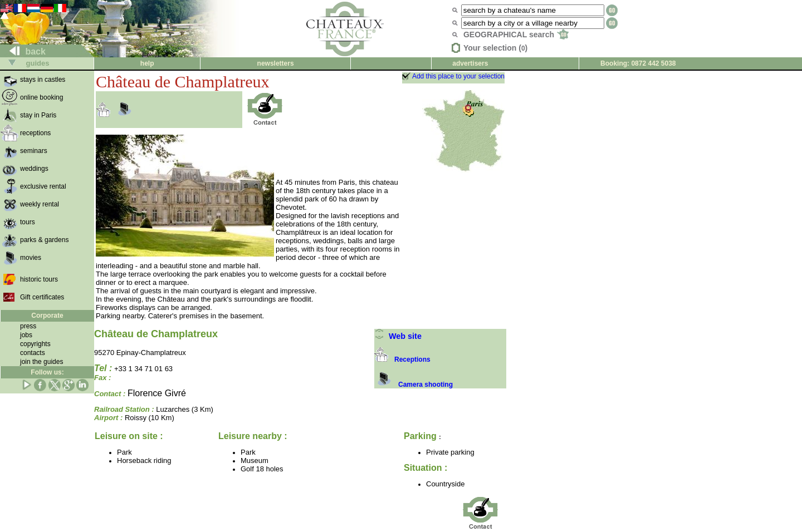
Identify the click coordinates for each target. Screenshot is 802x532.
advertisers (470, 63)
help (147, 63)
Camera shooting (414, 385)
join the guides (41, 362)
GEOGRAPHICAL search (516, 35)
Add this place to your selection (458, 76)
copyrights (35, 344)
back (23, 51)
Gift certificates (42, 297)
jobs (26, 335)
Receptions (402, 359)
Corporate (47, 316)
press (28, 326)
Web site (398, 336)
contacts (33, 353)
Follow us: (47, 372)
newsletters (276, 63)
